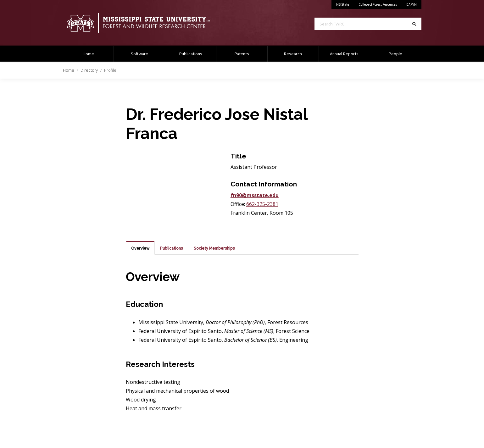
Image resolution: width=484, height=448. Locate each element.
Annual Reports (344, 54)
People (395, 54)
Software (139, 54)
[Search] (414, 24)
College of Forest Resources (378, 4)
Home (69, 70)
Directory (89, 70)
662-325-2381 (262, 204)
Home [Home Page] (88, 54)
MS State (343, 4)
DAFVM (412, 4)
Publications (191, 54)
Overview (140, 248)
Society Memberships (214, 248)
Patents (242, 54)
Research (293, 54)
